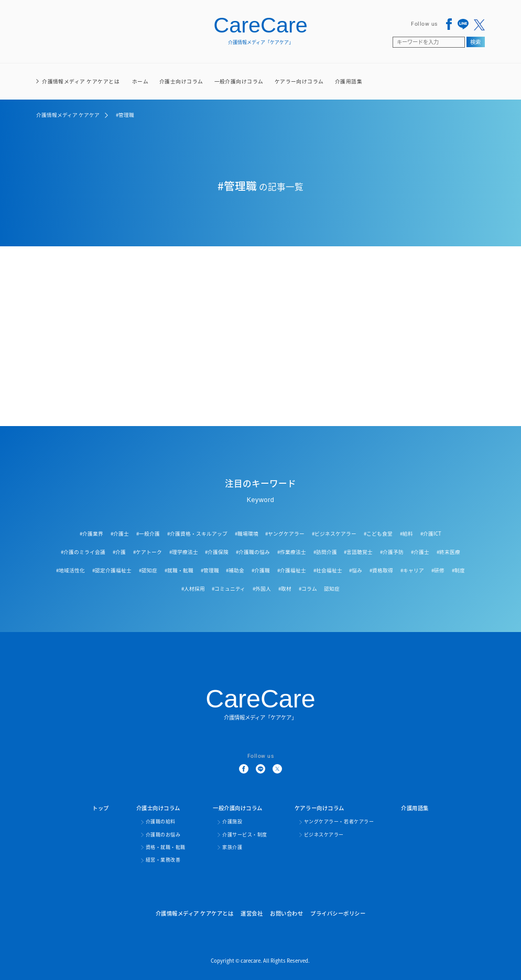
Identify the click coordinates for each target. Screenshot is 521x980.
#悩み (356, 570)
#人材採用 (193, 589)
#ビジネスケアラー (334, 533)
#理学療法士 (184, 552)
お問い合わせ (286, 913)
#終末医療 (448, 552)
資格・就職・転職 (166, 847)
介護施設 (232, 822)
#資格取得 (381, 570)
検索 (475, 42)
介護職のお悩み (163, 835)
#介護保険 (217, 552)
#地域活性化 (70, 570)
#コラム (308, 589)
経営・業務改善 (163, 860)
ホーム (140, 81)
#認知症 (148, 570)
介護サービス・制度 (245, 835)
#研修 (438, 570)
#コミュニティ (229, 589)
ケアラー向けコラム (299, 89)
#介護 (119, 552)
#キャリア (412, 570)
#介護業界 (91, 533)
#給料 (406, 533)
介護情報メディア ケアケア (68, 115)
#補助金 (235, 570)
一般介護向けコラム (239, 89)
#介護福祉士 (292, 570)
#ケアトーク (148, 552)
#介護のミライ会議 (83, 552)
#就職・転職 (179, 570)
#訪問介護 (325, 552)
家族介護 (232, 847)
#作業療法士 (292, 552)
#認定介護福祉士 (112, 570)
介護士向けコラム (181, 89)
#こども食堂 (378, 533)
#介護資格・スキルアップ (197, 533)
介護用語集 (349, 81)
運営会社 (252, 913)
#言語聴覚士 (358, 552)
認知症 (332, 589)
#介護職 (261, 570)
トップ (101, 808)
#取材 (285, 589)
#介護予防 (392, 552)
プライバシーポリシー (338, 913)
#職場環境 (247, 533)
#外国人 (262, 589)
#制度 (458, 570)
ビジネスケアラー (324, 835)
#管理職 (210, 570)
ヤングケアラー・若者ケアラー (339, 822)
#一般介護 (148, 533)
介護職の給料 (161, 822)
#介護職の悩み (253, 552)
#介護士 (120, 533)
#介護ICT (431, 533)
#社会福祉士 (328, 570)
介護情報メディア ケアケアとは (81, 81)
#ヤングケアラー (285, 533)
